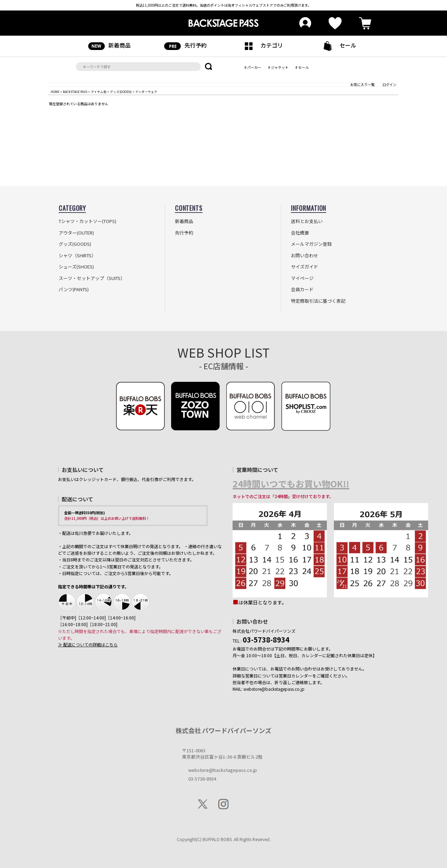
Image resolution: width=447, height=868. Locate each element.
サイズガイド (305, 267)
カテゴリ (262, 45)
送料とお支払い (307, 221)
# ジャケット (278, 67)
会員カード (302, 289)
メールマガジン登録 (311, 244)
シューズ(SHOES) (76, 267)
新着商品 (109, 45)
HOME (55, 92)
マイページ (302, 278)
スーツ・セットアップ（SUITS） (92, 278)
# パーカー (253, 67)
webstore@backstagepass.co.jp (223, 770)
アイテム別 (99, 92)
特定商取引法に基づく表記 (318, 301)
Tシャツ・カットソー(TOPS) (87, 221)
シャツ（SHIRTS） (77, 256)
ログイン (389, 84)
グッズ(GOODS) (121, 92)
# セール (302, 67)
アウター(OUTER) (76, 233)
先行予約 (185, 45)
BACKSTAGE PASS (75, 92)
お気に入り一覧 (362, 84)
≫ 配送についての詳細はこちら (88, 644)
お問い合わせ (305, 256)
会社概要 (300, 233)
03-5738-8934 (202, 779)
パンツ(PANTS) (74, 289)
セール (338, 46)
